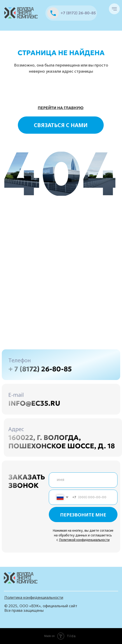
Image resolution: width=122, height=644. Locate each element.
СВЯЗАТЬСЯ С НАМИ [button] (61, 125)
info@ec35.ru (34, 403)
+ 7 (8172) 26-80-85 (40, 369)
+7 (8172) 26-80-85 (78, 13)
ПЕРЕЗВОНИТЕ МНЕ (83, 515)
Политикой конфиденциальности (84, 540)
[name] (83, 480)
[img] (21, 13)
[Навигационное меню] (114, 9)
